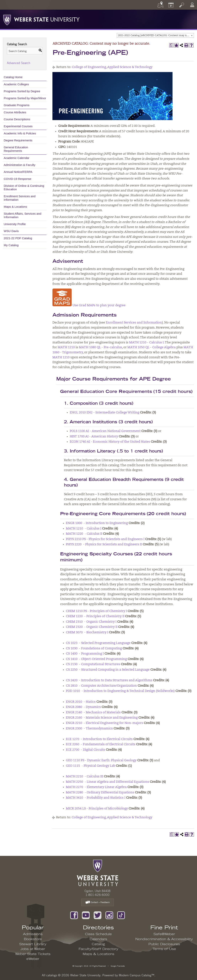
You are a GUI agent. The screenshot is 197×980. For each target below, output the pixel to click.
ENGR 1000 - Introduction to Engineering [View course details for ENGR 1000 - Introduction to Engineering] (97, 523)
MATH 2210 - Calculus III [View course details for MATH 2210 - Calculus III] (85, 777)
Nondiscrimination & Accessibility (164, 939)
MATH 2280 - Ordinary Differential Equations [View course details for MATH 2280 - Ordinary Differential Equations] (100, 793)
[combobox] (155, 35)
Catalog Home (13, 77)
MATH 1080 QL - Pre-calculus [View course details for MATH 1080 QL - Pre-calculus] (100, 347)
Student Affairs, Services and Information (23, 215)
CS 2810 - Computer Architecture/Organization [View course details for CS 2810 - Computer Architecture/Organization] (101, 686)
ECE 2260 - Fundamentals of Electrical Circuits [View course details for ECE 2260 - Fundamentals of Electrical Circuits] (101, 744)
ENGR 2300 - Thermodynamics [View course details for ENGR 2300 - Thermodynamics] (89, 729)
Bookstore (33, 939)
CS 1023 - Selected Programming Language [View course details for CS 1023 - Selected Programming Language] (98, 643)
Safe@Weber (164, 934)
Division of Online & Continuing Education (24, 187)
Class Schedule (98, 934)
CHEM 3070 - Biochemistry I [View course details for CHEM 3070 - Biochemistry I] (87, 633)
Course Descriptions (17, 119)
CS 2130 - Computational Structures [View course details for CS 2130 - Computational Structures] (93, 664)
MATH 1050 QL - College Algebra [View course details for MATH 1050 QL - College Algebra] (152, 347)
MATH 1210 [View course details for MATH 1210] (66, 347)
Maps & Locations (16, 207)
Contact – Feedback (98, 903)
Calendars (98, 939)
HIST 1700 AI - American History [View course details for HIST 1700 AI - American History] (94, 437)
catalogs (52, 975)
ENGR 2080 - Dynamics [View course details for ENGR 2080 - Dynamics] (83, 707)
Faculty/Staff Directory (98, 949)
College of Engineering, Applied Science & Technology (112, 67)
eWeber (33, 959)
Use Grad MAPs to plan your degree (89, 306)
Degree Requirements (18, 140)
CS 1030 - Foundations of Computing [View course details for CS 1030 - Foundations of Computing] (94, 649)
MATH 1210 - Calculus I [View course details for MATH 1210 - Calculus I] (146, 343)
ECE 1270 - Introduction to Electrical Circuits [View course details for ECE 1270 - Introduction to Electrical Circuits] (99, 739)
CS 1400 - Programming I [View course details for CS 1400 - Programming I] (85, 654)
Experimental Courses (18, 126)
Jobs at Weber (33, 949)
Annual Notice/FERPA (18, 172)
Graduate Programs (17, 105)
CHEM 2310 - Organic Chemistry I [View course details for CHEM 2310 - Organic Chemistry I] (91, 622)
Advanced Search (19, 63)
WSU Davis (11, 231)
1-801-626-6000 (97, 895)
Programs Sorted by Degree (22, 91)
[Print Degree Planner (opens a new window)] (171, 45)
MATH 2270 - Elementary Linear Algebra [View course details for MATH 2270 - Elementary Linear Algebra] (96, 787)
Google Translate (117, 966)
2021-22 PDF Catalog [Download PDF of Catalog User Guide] (18, 238)
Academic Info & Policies (20, 133)
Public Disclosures (164, 944)
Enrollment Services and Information (20, 198)
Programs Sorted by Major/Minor (25, 98)
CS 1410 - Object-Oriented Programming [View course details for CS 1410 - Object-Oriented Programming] (96, 659)
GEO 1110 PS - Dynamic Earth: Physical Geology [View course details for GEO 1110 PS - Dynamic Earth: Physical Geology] (101, 761)
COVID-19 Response (18, 179)
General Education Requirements (16, 149)
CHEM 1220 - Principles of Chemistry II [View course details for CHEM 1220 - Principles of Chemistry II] (95, 616)
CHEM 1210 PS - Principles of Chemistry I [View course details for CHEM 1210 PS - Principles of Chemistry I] (96, 611)
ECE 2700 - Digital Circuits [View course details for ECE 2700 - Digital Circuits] (85, 750)
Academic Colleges (16, 84)
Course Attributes (15, 112)
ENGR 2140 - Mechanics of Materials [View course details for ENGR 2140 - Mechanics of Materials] (93, 713)
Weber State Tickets (33, 954)
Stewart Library (33, 944)
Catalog (98, 944)
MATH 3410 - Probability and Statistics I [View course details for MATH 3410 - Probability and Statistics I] (96, 798)
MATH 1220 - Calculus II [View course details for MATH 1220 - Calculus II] (84, 534)
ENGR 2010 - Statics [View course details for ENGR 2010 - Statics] (81, 702)
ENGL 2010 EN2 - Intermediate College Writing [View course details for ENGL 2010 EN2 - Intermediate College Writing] (104, 413)
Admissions (33, 934)
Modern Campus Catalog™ (137, 975)
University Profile (15, 224)
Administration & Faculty (20, 165)
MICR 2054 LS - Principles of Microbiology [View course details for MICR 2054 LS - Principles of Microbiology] (97, 809)
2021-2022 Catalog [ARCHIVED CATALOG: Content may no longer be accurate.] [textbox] (156, 35)
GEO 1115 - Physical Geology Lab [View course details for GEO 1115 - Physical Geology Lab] (91, 766)
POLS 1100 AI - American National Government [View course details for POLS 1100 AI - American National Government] (105, 431)
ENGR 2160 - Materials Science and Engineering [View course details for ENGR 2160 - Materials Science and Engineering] (102, 718)
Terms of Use (164, 949)
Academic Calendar (17, 158)
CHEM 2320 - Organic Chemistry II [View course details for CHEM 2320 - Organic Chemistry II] (92, 627)
